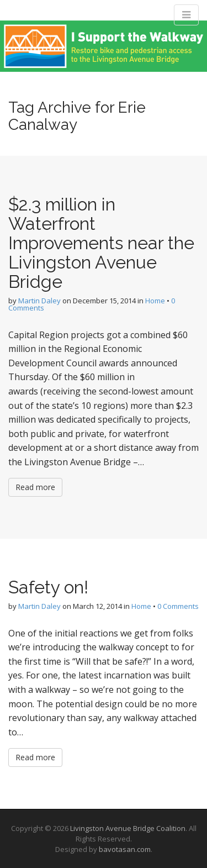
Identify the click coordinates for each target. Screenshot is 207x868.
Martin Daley (39, 301)
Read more (35, 487)
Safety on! (48, 587)
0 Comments (178, 606)
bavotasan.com (125, 849)
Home (155, 301)
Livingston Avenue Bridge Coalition (128, 828)
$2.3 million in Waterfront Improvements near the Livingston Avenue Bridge (101, 243)
